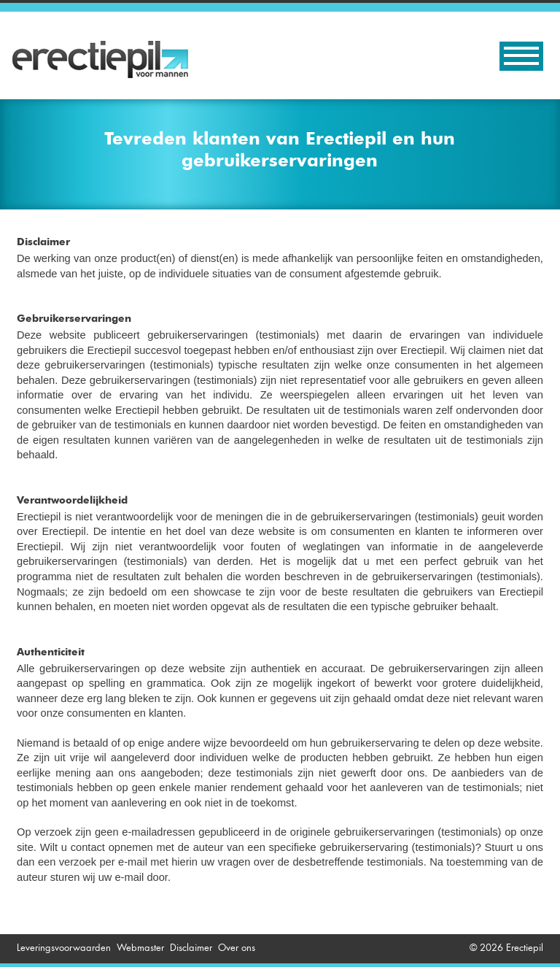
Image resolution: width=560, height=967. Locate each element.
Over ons (237, 948)
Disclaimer (191, 948)
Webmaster (140, 948)
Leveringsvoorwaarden (64, 948)
